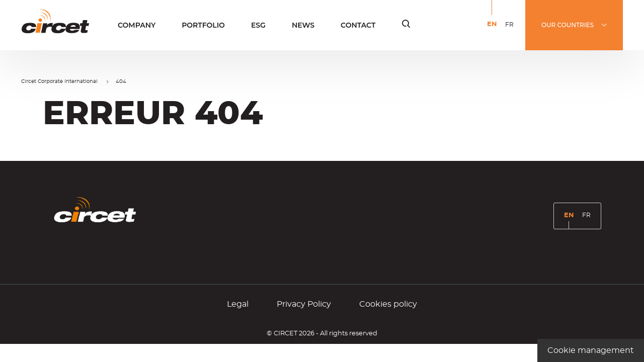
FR (511, 31)
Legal (238, 304)
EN (494, 31)
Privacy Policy (304, 304)
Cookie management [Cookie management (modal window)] (591, 350)
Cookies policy (388, 304)
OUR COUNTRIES (568, 25)
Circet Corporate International (59, 81)
